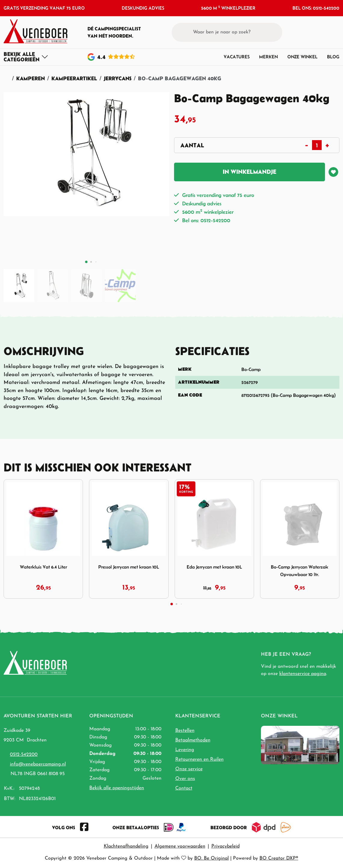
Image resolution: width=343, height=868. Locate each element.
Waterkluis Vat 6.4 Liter (43, 567)
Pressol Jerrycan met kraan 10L (129, 567)
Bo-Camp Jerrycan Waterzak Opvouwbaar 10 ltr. (300, 570)
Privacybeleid (225, 846)
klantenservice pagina (303, 674)
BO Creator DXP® (279, 858)
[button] (324, 32)
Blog (333, 57)
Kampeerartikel (74, 78)
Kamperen (31, 78)
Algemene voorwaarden (180, 846)
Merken (268, 57)
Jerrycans (118, 78)
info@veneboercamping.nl (38, 764)
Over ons (185, 779)
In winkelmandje (250, 172)
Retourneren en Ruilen (199, 759)
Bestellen (185, 731)
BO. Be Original (211, 858)
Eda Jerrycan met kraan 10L (214, 567)
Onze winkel (302, 57)
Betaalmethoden (193, 740)
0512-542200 (24, 755)
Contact (184, 788)
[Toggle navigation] (26, 57)
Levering (185, 750)
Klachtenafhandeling (126, 846)
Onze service (189, 769)
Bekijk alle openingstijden (117, 788)
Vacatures (237, 57)
